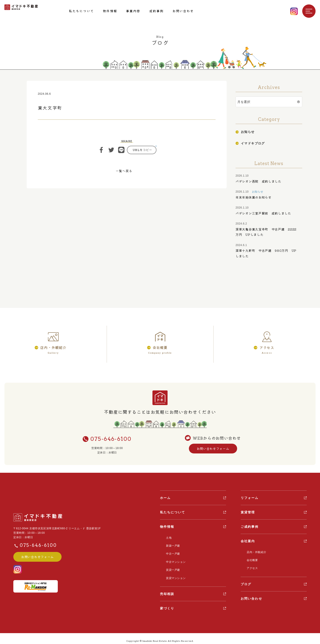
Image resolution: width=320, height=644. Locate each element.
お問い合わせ (183, 11)
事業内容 (133, 11)
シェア (101, 150)
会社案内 (248, 542)
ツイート (111, 150)
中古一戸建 (170, 552)
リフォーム (250, 498)
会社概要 (250, 559)
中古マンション (173, 559)
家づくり (167, 604)
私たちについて (81, 11)
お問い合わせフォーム (213, 449)
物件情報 (110, 11)
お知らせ (248, 132)
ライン (121, 150)
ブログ (246, 582)
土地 (166, 538)
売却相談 (167, 589)
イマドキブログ (253, 143)
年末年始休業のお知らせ (254, 197)
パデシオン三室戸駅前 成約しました (263, 213)
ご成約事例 (250, 527)
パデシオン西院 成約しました (258, 181)
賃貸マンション (173, 574)
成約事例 (156, 11)
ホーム (165, 498)
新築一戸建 (170, 545)
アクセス (250, 567)
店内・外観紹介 (254, 552)
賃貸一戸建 (170, 567)
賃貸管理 (248, 513)
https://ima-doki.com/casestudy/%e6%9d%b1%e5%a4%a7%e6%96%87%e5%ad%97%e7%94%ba (142, 150)
